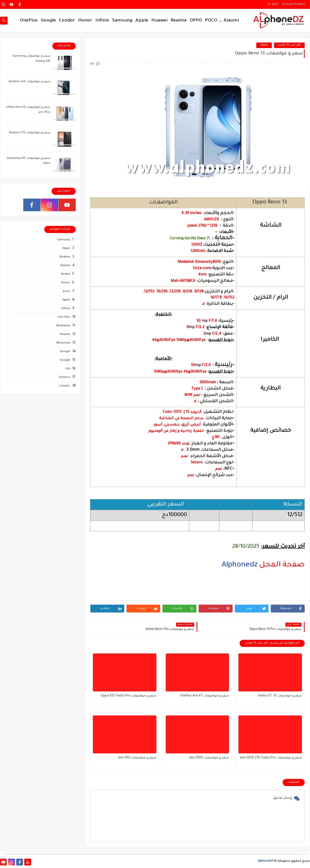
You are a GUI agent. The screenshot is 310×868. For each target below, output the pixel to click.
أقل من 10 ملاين (289, 45)
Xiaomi (231, 21)
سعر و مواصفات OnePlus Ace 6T (205, 696)
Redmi (66, 274)
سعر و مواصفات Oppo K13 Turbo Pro (129, 696)
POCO (211, 21)
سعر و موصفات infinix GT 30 (280, 696)
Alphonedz (240, 565)
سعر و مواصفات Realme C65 (30, 82)
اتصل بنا (273, 4)
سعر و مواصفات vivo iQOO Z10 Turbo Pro (271, 758)
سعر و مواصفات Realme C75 (30, 133)
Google (48, 21)
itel (68, 369)
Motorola (63, 343)
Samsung (122, 21)
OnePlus (29, 21)
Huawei (159, 21)
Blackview (63, 326)
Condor (67, 21)
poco (66, 292)
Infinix (102, 21)
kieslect (65, 378)
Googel (65, 352)
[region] (197, 590)
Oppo (264, 45)
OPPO (196, 21)
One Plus (64, 317)
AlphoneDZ (266, 861)
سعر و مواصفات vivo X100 (209, 758)
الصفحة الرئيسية (293, 4)
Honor (85, 21)
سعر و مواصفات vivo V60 (137, 758)
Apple (142, 21)
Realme (179, 21)
